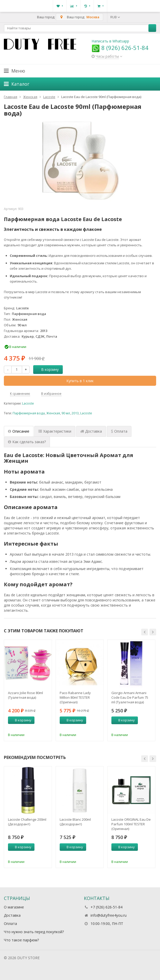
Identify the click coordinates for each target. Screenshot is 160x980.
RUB (115, 17)
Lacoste (28, 403)
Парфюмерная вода (29, 413)
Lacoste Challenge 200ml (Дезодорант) (27, 822)
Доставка (12, 915)
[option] (28, 690)
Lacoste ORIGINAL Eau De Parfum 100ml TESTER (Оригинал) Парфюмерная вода (131, 824)
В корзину (47, 369)
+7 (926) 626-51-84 (106, 907)
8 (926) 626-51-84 (120, 48)
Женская (53, 413)
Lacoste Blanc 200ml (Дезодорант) (75, 822)
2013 (75, 413)
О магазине (14, 907)
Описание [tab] (19, 431)
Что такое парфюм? (21, 940)
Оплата (10, 924)
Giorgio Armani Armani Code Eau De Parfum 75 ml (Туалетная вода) (130, 697)
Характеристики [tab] (55, 431)
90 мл (66, 413)
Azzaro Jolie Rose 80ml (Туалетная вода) (25, 695)
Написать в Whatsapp (110, 41)
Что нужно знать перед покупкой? (34, 932)
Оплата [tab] (119, 431)
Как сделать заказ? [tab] (27, 442)
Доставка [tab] (91, 431)
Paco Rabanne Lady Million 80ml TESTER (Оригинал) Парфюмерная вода (76, 697)
